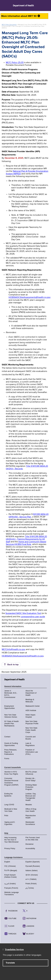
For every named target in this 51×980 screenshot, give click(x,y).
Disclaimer (30, 844)
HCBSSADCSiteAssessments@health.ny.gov (30, 297)
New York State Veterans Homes (11, 716)
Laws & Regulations (30, 744)
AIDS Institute (31, 710)
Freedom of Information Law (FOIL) (32, 752)
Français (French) (11, 888)
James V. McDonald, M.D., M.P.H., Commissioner (11, 694)
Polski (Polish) (31, 884)
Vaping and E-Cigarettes (10, 823)
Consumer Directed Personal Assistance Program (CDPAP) (11, 782)
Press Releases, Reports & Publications (11, 752)
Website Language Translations (12, 893)
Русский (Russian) (33, 866)
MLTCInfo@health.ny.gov (14, 650)
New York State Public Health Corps (31, 730)
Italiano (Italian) (32, 871)
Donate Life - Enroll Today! (31, 779)
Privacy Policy (10, 849)
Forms (7, 759)
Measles (29, 805)
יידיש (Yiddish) (31, 879)
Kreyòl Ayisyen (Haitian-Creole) (10, 876)
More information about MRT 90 (21, 16)
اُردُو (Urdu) (30, 888)
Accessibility (30, 849)
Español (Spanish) (33, 862)
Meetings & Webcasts (30, 701)
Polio (6, 816)
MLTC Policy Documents (9, 25)
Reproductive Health (31, 817)
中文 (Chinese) (10, 866)
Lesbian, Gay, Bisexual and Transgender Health (31, 797)
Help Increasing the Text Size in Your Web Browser (11, 840)
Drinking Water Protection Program (31, 787)
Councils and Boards (31, 738)
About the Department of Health (31, 693)
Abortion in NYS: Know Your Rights (11, 773)
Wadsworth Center (33, 706)
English (7, 862)
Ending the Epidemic (8, 795)
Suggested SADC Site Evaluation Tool (23, 613)
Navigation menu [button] (4, 5)
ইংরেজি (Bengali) (11, 871)
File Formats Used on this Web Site (33, 839)
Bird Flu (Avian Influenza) (31, 773)
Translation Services (14, 949)
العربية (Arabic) (10, 884)
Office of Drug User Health (31, 810)
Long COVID (9, 805)
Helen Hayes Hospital (31, 716)
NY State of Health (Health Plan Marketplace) (12, 724)
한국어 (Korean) (32, 875)
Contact (7, 737)
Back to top (11, 665)
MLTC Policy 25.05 (15, 63)
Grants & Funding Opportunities (11, 744)
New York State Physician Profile (32, 722)
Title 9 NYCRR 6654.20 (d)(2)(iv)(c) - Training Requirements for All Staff (26, 539)
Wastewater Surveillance (30, 823)
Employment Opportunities (10, 707)
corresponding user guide (33, 617)
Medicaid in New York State (11, 810)
